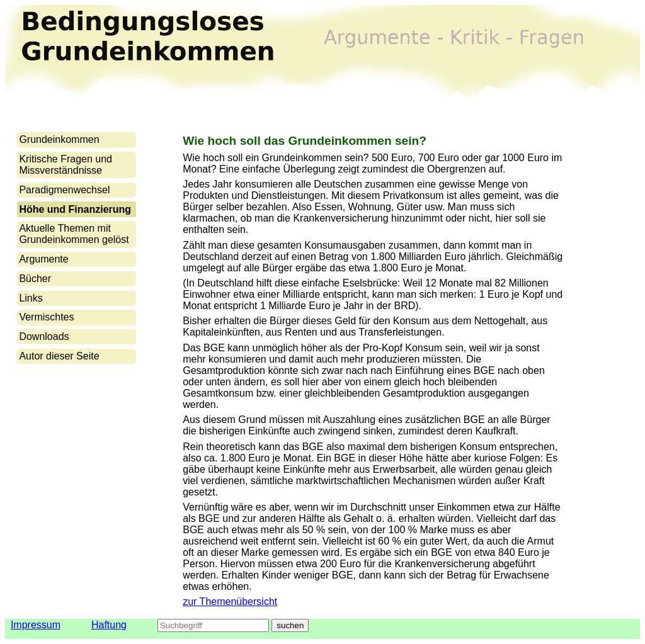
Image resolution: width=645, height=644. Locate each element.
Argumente (43, 259)
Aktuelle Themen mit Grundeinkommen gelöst (74, 234)
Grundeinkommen (59, 139)
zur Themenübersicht (230, 602)
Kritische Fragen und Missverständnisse (66, 165)
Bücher (35, 279)
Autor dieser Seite (59, 356)
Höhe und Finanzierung (75, 209)
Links (31, 298)
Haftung (109, 625)
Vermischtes (46, 317)
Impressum (36, 625)
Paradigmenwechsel (64, 190)
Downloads (44, 336)
